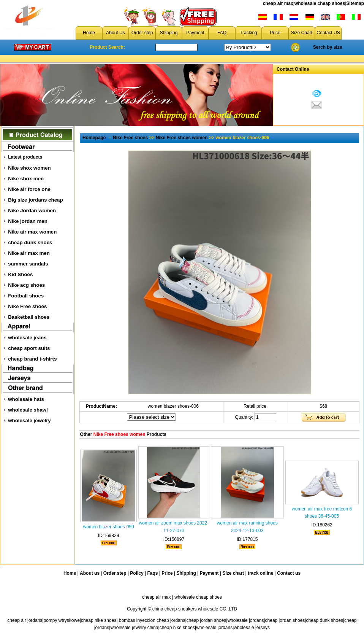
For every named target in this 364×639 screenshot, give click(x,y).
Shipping (169, 33)
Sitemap (355, 3)
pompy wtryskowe (61, 620)
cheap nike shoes (99, 620)
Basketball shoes (29, 317)
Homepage (94, 138)
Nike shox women (29, 168)
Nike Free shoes (27, 306)
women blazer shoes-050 (109, 527)
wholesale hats (26, 399)
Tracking (248, 33)
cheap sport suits (29, 348)
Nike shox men (26, 179)
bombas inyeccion (137, 620)
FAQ (222, 33)
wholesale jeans (27, 338)
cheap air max (278, 3)
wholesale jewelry (29, 420)
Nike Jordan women (32, 211)
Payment (195, 33)
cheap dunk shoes (30, 242)
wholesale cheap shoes (320, 3)
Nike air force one (29, 189)
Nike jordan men (28, 221)
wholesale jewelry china (134, 628)
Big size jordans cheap (35, 200)
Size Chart (302, 33)
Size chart (233, 573)
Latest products (25, 157)
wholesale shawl (28, 410)
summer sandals (28, 264)
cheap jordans (171, 620)
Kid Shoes (20, 274)
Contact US (328, 33)
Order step (142, 33)
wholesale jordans (245, 620)
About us (90, 573)
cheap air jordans (25, 620)
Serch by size (328, 47)
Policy (137, 573)
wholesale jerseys (252, 628)
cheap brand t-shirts (32, 359)
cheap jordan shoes (207, 620)
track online (260, 573)
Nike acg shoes (26, 285)
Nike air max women (32, 232)
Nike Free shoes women (182, 138)
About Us (115, 33)
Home (89, 33)
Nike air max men (29, 253)
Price (275, 33)
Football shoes (26, 296)
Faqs (153, 573)
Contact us (289, 573)
